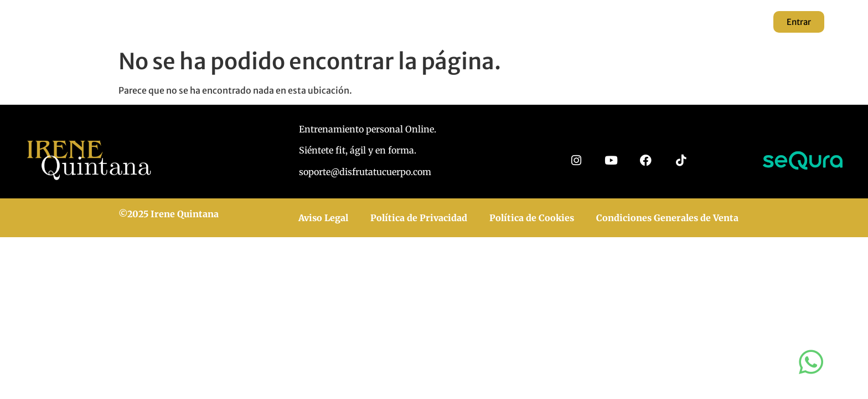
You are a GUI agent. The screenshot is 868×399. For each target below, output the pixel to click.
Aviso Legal (323, 218)
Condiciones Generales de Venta (667, 218)
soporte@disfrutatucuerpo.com (365, 172)
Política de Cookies (532, 218)
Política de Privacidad (419, 218)
